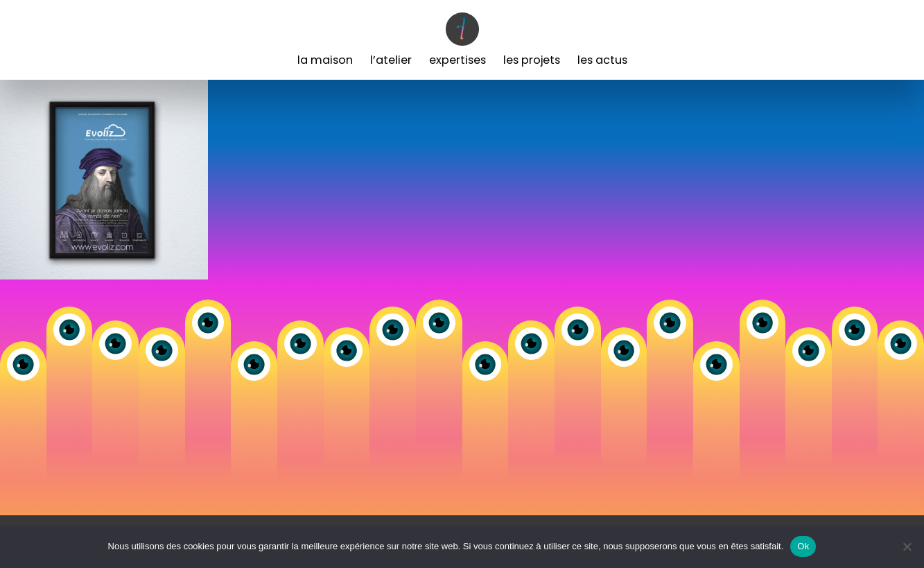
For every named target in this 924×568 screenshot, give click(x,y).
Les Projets (532, 60)
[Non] (907, 547)
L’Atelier (391, 60)
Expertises (457, 60)
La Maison (325, 60)
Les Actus (602, 60)
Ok (803, 546)
